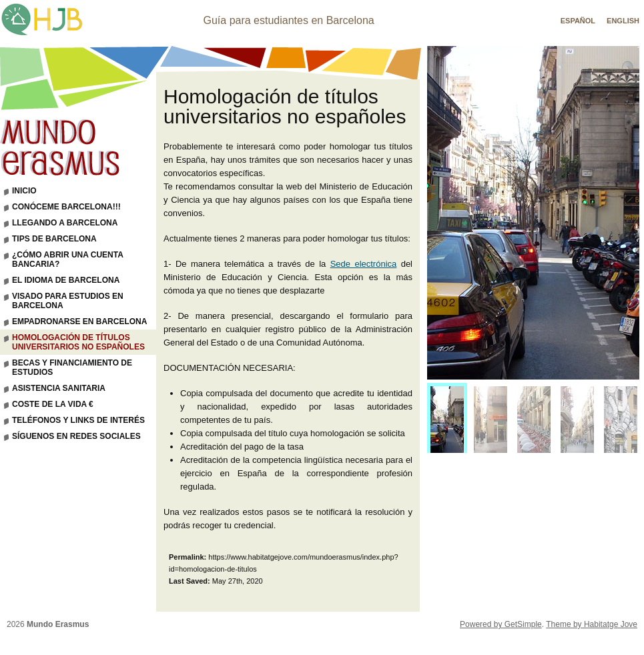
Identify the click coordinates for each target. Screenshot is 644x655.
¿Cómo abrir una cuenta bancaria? (68, 259)
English (623, 21)
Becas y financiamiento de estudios (72, 368)
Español (578, 21)
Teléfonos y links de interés (78, 420)
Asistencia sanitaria (59, 388)
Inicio (24, 191)
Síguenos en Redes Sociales (76, 436)
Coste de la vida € (53, 404)
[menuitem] (447, 421)
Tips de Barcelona (54, 239)
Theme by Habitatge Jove (592, 624)
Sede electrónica (364, 264)
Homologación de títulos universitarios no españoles (78, 342)
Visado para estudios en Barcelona (68, 301)
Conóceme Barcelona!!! (66, 207)
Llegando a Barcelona (65, 223)
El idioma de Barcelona (66, 280)
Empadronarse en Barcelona (79, 321)
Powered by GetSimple (501, 624)
